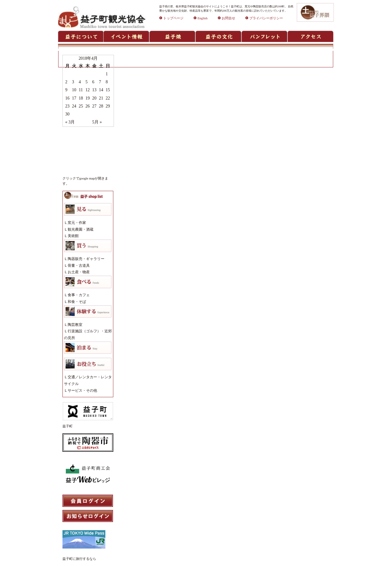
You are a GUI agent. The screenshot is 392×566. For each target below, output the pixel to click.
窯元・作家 (77, 223)
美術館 (73, 236)
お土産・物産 (79, 272)
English (201, 18)
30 (67, 114)
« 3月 (70, 122)
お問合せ (226, 18)
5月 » (97, 122)
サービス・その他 (82, 391)
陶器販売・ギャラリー (86, 259)
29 (108, 106)
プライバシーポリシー (264, 18)
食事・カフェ (79, 295)
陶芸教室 (75, 325)
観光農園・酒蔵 (81, 229)
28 (101, 106)
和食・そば (77, 302)
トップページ (171, 18)
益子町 (68, 426)
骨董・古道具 (79, 266)
